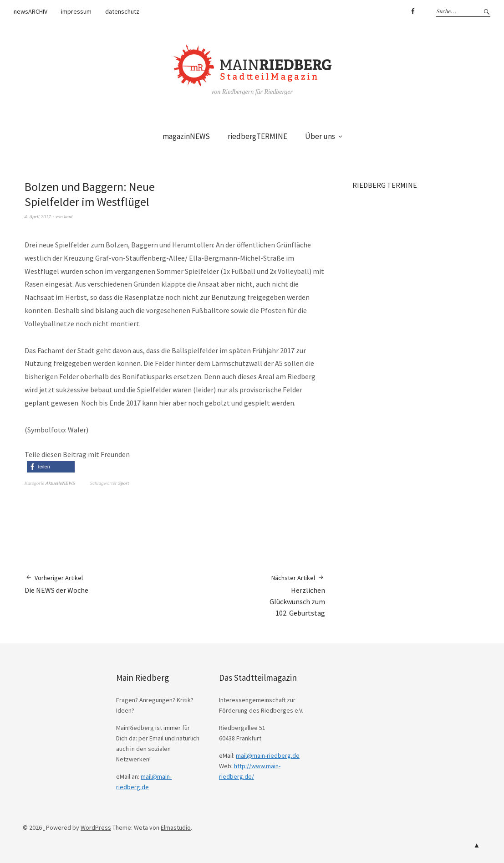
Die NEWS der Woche (56, 584)
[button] (51, 467)
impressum (76, 11)
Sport (124, 483)
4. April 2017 (38, 216)
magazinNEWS (186, 136)
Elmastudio (176, 827)
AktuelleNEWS (60, 483)
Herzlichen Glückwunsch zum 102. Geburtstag (297, 595)
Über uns (320, 136)
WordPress (96, 827)
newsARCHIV (31, 11)
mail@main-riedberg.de (268, 755)
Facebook (412, 11)
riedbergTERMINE (257, 136)
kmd (68, 216)
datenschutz (122, 11)
